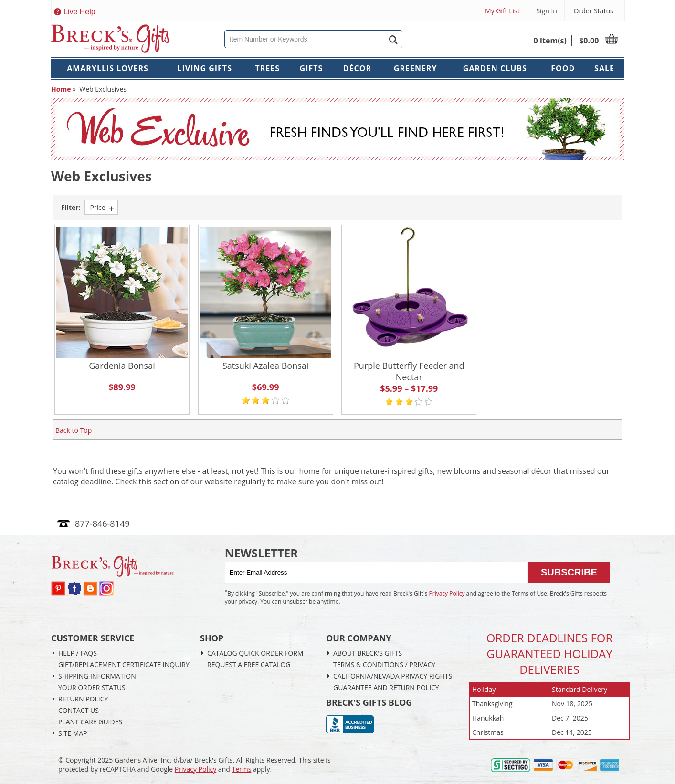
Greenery (416, 68)
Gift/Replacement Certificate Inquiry (124, 664)
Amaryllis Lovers (108, 68)
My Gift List (502, 11)
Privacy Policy (447, 593)
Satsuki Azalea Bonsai (265, 366)
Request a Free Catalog (249, 664)
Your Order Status (92, 687)
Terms (241, 769)
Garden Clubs (495, 68)
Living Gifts (205, 68)
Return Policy (83, 699)
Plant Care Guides (90, 722)
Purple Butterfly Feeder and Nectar (409, 371)
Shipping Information (97, 676)
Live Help (79, 12)
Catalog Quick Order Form (255, 653)
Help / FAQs (78, 653)
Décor (357, 68)
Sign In (547, 11)
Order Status (594, 11)
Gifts (311, 68)
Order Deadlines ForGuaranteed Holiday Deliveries (550, 653)
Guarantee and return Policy (386, 687)
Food (563, 68)
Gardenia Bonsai (122, 366)
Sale (604, 68)
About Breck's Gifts (368, 653)
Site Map (73, 733)
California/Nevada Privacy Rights (393, 676)
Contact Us (79, 710)
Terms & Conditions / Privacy (384, 664)
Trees (267, 68)
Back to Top (74, 430)
